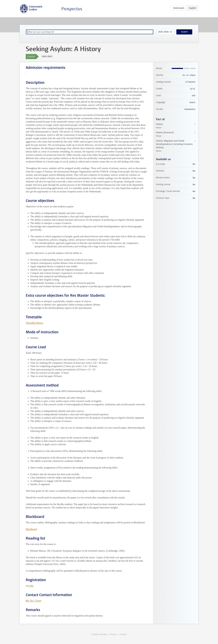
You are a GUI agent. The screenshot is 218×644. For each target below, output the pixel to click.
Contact (123, 634)
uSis (31, 586)
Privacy (113, 634)
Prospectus (72, 9)
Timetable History (35, 323)
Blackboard (31, 529)
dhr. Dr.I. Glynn (33, 601)
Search (184, 32)
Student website (99, 634)
